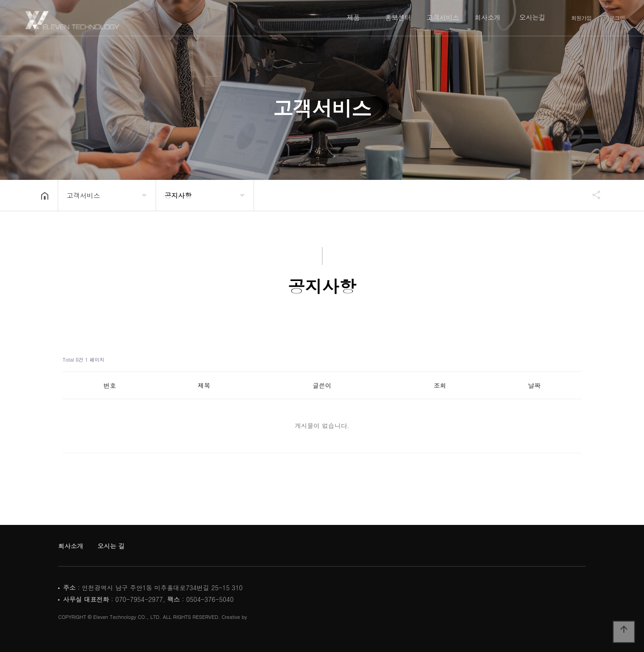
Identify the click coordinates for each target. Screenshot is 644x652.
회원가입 (581, 18)
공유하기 (592, 195)
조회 (440, 385)
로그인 (617, 18)
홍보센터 (398, 17)
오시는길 (532, 17)
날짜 (534, 385)
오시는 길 (111, 546)
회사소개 (487, 17)
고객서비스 (443, 17)
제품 (354, 17)
